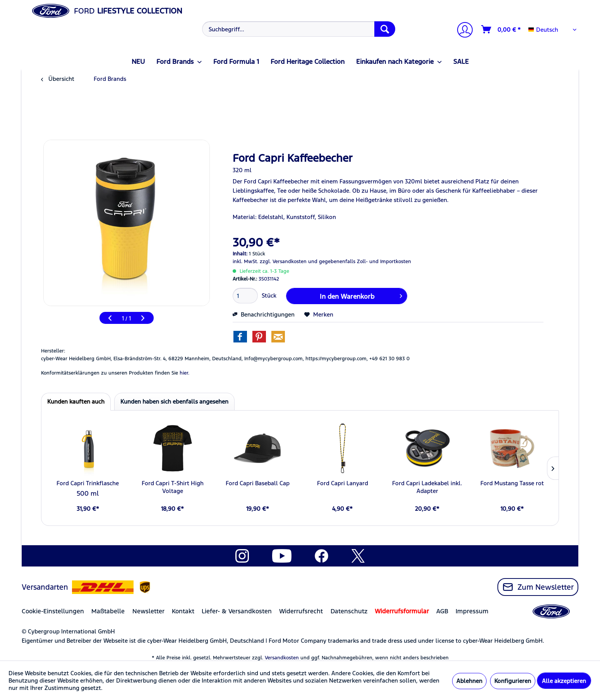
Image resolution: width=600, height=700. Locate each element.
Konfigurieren (513, 681)
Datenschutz (349, 611)
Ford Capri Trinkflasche (88, 483)
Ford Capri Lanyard (343, 483)
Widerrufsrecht (301, 611)
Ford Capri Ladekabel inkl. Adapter (427, 487)
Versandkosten (282, 658)
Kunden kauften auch (76, 401)
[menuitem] (298, 29)
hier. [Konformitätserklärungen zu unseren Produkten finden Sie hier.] (184, 373)
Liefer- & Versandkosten (237, 611)
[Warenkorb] (501, 29)
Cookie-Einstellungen (53, 611)
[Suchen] (385, 29)
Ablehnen (469, 681)
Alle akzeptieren (564, 681)
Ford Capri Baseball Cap (258, 483)
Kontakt (183, 611)
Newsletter (148, 611)
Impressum (472, 611)
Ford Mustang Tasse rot (512, 483)
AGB (442, 611)
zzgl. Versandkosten (283, 262)
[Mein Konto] (462, 31)
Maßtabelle (108, 611)
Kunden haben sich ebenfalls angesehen (174, 401)
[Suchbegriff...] (299, 29)
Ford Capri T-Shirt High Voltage (173, 487)
